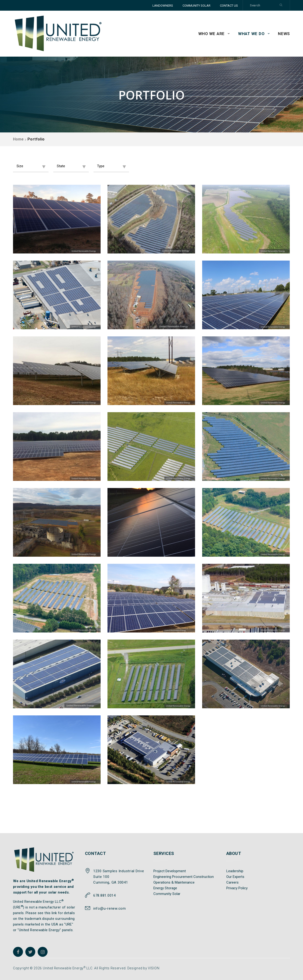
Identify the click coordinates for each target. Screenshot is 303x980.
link (54, 913)
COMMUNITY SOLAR (196, 6)
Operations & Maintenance (174, 882)
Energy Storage (165, 888)
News (284, 34)
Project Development (170, 871)
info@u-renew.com (110, 908)
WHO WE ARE (212, 34)
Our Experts (235, 877)
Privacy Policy (237, 888)
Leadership (235, 871)
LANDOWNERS (163, 6)
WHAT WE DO (251, 34)
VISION (154, 968)
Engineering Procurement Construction (184, 877)
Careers (232, 882)
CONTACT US (229, 6)
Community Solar (167, 894)
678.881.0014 (105, 895)
